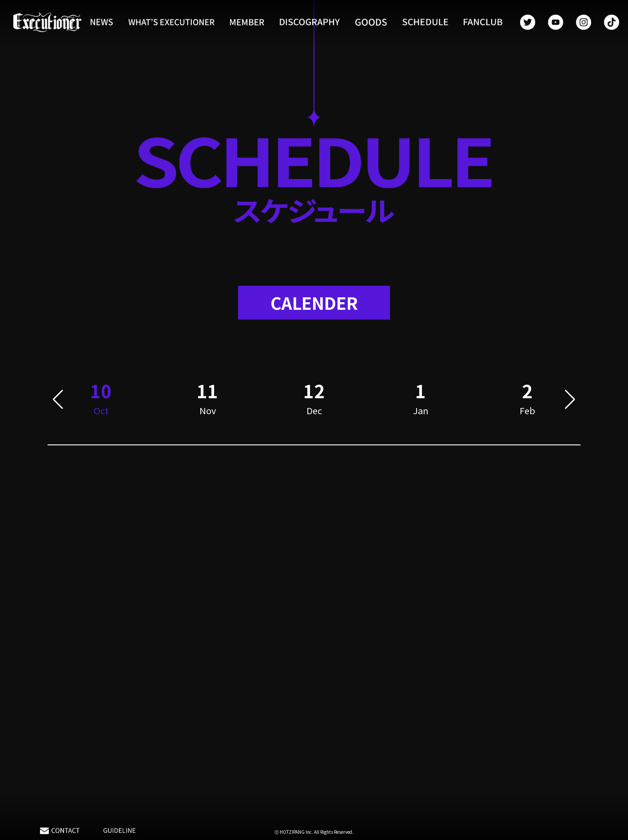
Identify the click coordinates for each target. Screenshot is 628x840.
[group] (207, 402)
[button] (58, 401)
